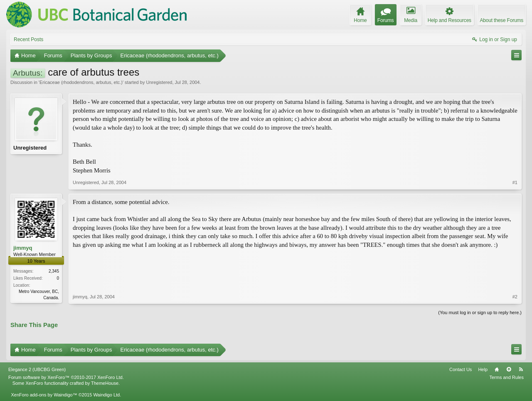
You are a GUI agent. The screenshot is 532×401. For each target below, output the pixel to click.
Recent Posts (28, 39)
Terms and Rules (506, 377)
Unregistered (159, 82)
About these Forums (502, 20)
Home (497, 369)
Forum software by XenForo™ (66, 377)
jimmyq (23, 248)
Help (483, 369)
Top (509, 369)
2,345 (54, 271)
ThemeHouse (105, 383)
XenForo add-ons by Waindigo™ (44, 395)
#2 (515, 297)
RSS (521, 369)
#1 (515, 182)
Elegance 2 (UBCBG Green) (37, 369)
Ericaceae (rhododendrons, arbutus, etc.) (81, 82)
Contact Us (461, 369)
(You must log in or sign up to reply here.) (480, 312)
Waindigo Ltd (106, 395)
